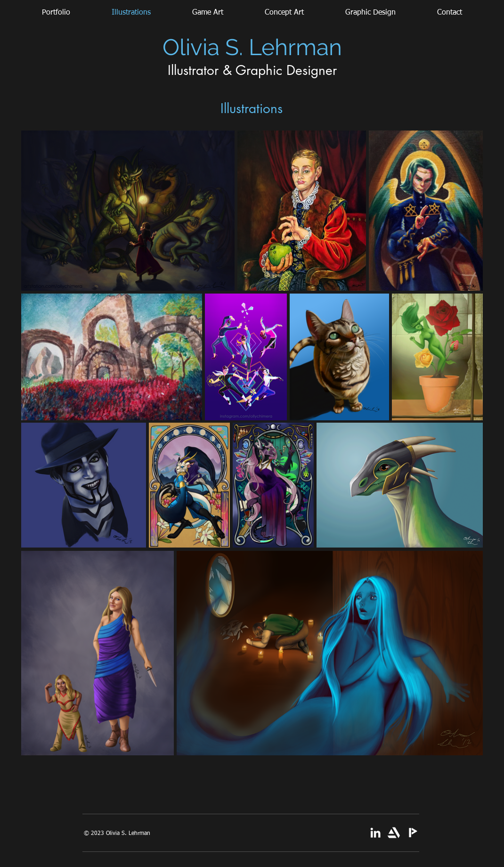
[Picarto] (412, 833)
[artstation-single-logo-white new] (394, 833)
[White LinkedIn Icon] (375, 833)
